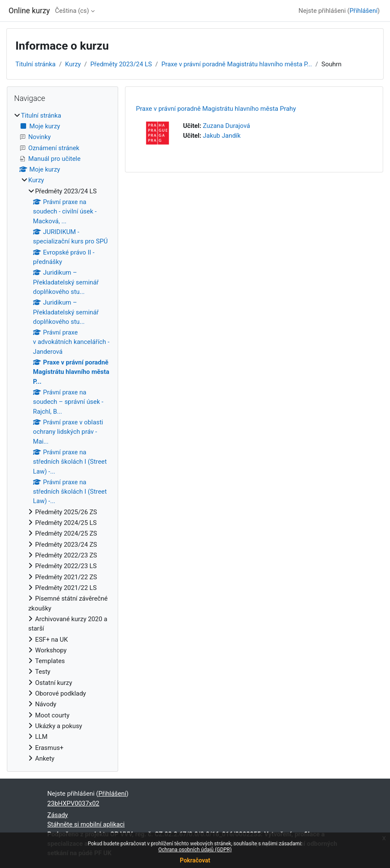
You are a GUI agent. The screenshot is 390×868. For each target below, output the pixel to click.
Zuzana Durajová (226, 126)
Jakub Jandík (222, 136)
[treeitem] (63, 437)
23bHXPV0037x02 (73, 803)
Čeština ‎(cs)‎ (72, 11)
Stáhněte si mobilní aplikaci (86, 824)
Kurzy (73, 64)
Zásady (58, 815)
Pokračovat (195, 860)
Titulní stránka (36, 64)
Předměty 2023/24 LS (121, 64)
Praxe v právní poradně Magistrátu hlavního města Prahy (216, 109)
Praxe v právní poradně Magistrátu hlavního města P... (237, 64)
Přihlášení (363, 11)
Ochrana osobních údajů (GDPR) (195, 850)
